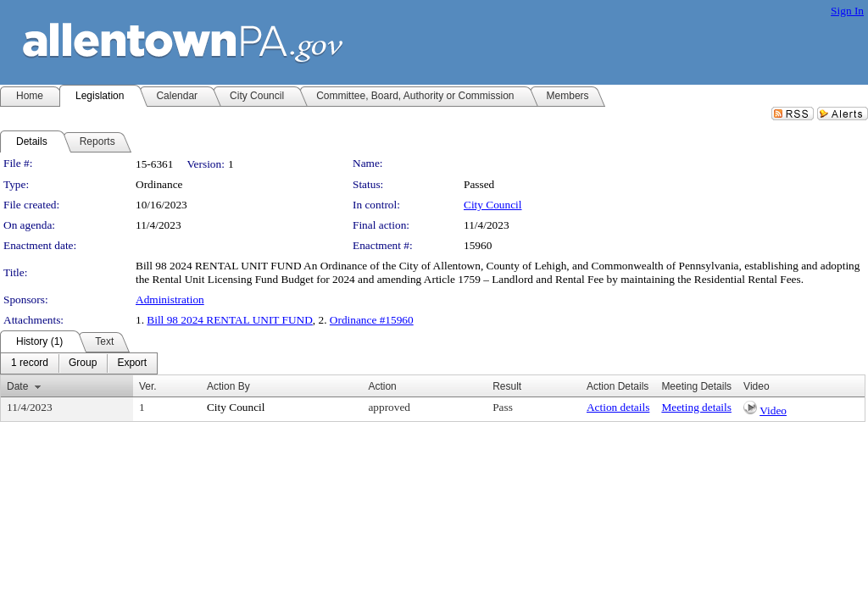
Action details (618, 407)
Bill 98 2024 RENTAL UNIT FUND (230, 320)
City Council (493, 205)
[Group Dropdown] (83, 363)
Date (17, 386)
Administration (170, 299)
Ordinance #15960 (372, 320)
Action (382, 386)
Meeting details (696, 407)
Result (507, 386)
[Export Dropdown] (132, 363)
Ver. (148, 386)
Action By (228, 386)
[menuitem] (30, 363)
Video (773, 410)
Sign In (847, 11)
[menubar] (79, 363)
